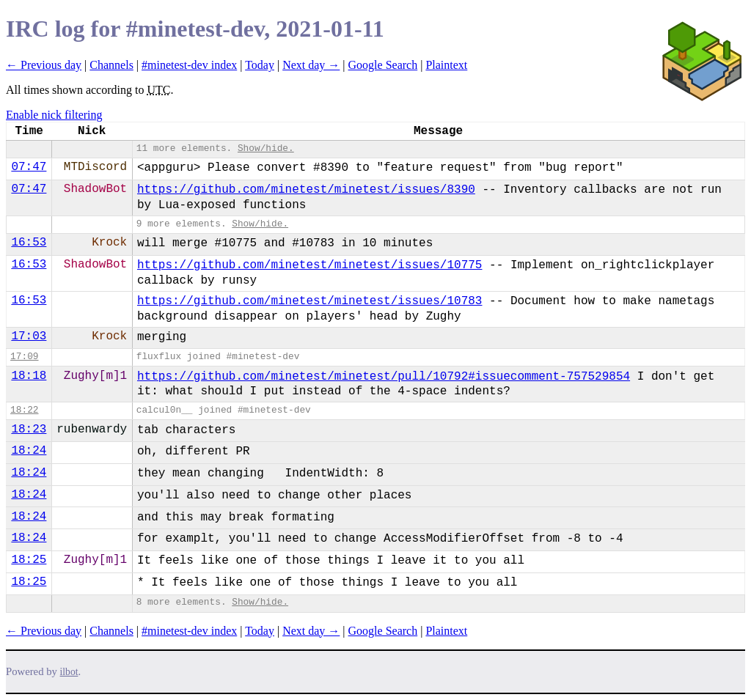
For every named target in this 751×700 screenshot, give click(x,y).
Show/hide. (266, 148)
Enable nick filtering (54, 115)
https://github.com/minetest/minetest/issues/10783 (309, 301)
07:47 (29, 167)
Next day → (311, 65)
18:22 (24, 410)
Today (260, 65)
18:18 (29, 376)
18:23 (29, 430)
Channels (111, 65)
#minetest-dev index (189, 65)
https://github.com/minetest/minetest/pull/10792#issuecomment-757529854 (384, 377)
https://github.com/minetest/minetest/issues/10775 (309, 265)
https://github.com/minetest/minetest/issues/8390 (306, 190)
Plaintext (446, 65)
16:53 (29, 243)
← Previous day (44, 65)
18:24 (29, 451)
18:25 (29, 560)
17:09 (24, 357)
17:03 (29, 336)
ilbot (69, 672)
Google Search (383, 65)
